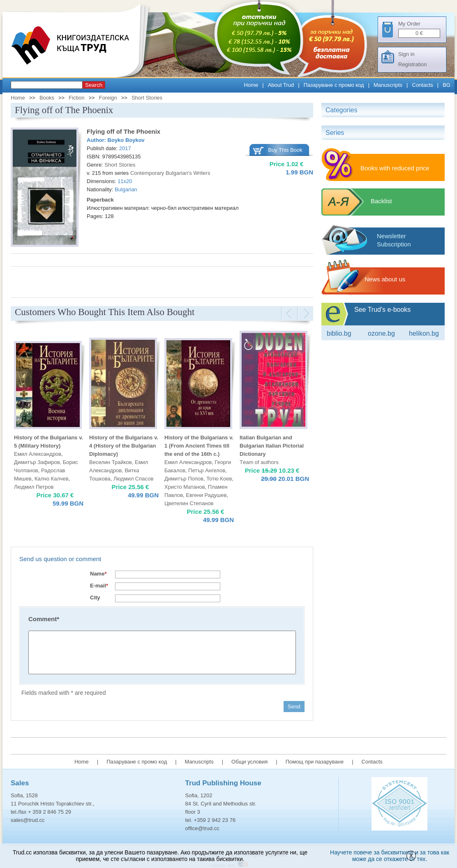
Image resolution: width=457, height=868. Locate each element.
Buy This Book (285, 150)
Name (98, 574)
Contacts (423, 85)
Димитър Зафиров (37, 462)
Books (47, 98)
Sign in (406, 54)
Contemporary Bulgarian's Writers (170, 173)
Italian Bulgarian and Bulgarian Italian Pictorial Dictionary (272, 446)
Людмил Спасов (133, 479)
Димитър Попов (184, 479)
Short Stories (147, 98)
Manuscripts (388, 85)
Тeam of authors (259, 462)
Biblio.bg (339, 333)
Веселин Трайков (111, 462)
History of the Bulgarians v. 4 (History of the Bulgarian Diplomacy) (124, 446)
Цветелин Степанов (189, 503)
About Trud (281, 85)
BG (447, 85)
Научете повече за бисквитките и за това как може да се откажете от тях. (390, 856)
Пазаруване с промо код (334, 85)
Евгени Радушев (206, 495)
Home (251, 85)
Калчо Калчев (52, 479)
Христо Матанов (185, 487)
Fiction (76, 98)
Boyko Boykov (126, 140)
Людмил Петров (34, 487)
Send (294, 707)
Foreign (108, 98)
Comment (44, 619)
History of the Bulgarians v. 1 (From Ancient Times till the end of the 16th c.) (199, 446)
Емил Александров (38, 454)
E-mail (99, 586)
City (95, 598)
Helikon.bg (424, 333)
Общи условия (249, 762)
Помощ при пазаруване (315, 762)
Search (94, 85)
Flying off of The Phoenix (123, 131)
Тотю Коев (219, 479)
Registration (412, 64)
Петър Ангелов (207, 470)
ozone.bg (381, 333)
